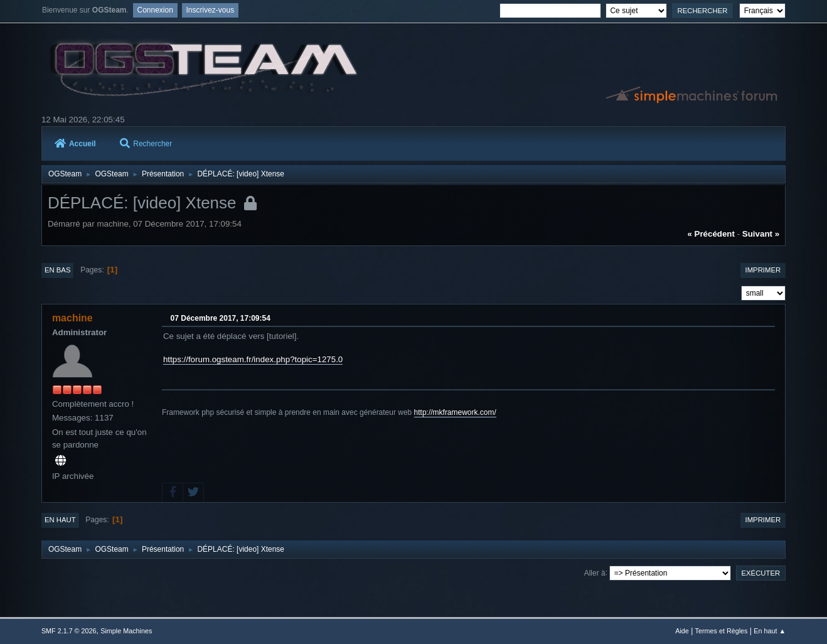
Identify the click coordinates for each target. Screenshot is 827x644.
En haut (60, 520)
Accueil (75, 144)
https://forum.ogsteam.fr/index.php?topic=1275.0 (253, 359)
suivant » (761, 234)
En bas (58, 270)
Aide (682, 631)
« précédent (711, 234)
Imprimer (763, 270)
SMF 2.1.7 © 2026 (69, 631)
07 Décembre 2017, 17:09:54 (221, 318)
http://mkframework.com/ (455, 412)
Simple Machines (126, 631)
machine (72, 318)
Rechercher (146, 144)
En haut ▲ (770, 631)
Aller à (595, 572)
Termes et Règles (722, 631)
